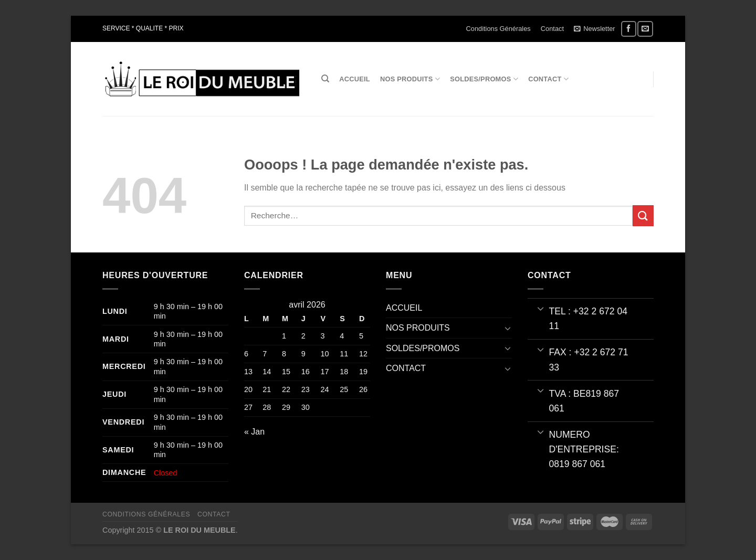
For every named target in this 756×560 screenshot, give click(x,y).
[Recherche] (325, 79)
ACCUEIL (355, 79)
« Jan (254, 432)
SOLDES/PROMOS (484, 79)
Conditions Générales (498, 29)
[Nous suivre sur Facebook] (629, 29)
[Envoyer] (643, 215)
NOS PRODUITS (410, 79)
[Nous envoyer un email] (645, 29)
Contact (552, 29)
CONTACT (548, 79)
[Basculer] (508, 328)
